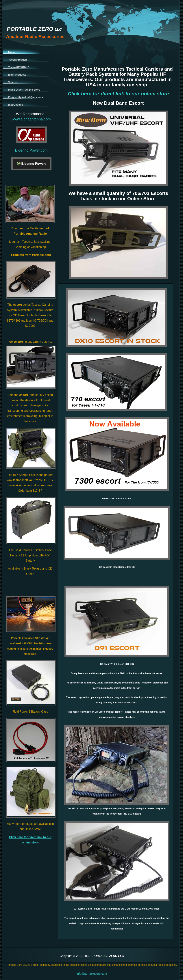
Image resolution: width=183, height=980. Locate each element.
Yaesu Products (18, 60)
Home (12, 52)
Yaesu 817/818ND (19, 67)
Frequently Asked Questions (26, 97)
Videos (12, 82)
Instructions (16, 105)
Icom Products (17, 75)
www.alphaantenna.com (31, 119)
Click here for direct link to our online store (118, 94)
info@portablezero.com (92, 974)
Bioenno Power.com (31, 150)
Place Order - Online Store (24, 90)
